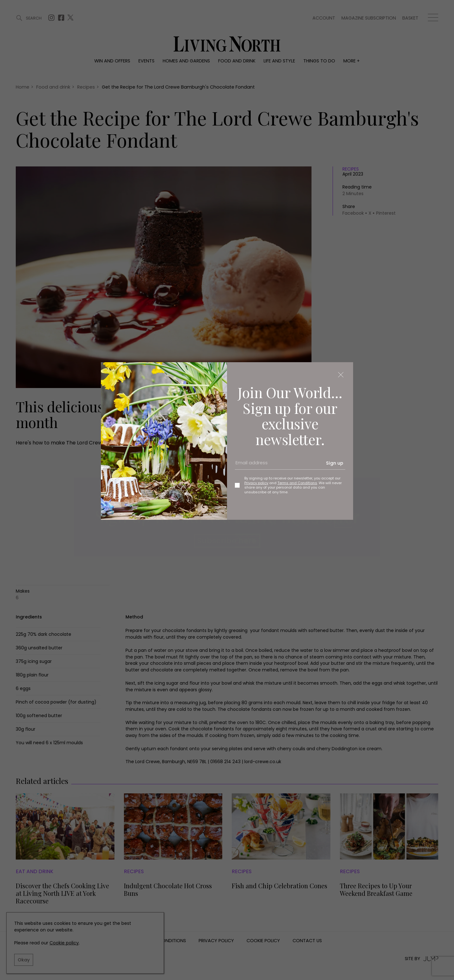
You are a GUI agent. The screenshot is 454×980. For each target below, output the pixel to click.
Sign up (335, 463)
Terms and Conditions (297, 483)
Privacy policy (256, 483)
